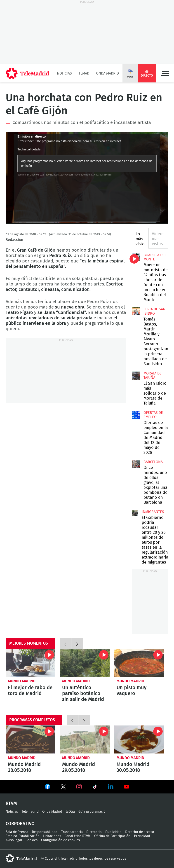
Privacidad (142, 836)
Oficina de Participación (112, 836)
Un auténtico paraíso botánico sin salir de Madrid (85, 663)
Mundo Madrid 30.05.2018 (139, 739)
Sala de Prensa (17, 832)
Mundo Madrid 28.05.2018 (30, 739)
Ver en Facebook (47, 788)
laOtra (70, 812)
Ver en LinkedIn (111, 787)
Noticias (64, 73)
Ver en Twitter (63, 788)
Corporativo (20, 824)
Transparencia (72, 832)
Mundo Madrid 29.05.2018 (85, 739)
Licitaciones (52, 836)
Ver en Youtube (127, 787)
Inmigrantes (153, 512)
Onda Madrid (107, 73)
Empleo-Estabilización (23, 836)
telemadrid (21, 859)
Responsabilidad (45, 832)
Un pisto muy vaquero (139, 663)
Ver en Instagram (79, 787)
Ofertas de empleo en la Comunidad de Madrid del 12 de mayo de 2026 (136, 415)
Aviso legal (14, 840)
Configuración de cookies (60, 840)
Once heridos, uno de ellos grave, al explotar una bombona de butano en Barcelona (136, 464)
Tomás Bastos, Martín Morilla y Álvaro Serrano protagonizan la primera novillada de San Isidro (136, 311)
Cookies (32, 840)
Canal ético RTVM (78, 836)
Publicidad (113, 832)
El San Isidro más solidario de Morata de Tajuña (136, 376)
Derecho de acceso (140, 832)
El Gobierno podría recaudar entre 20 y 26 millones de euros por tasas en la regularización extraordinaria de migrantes (135, 513)
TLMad (84, 73)
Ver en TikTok (95, 788)
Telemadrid (30, 812)
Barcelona (153, 462)
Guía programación (93, 812)
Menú (165, 73)
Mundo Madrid (22, 681)
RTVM (11, 803)
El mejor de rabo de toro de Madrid (30, 663)
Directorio (94, 832)
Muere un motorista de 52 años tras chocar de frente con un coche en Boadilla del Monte (136, 257)
